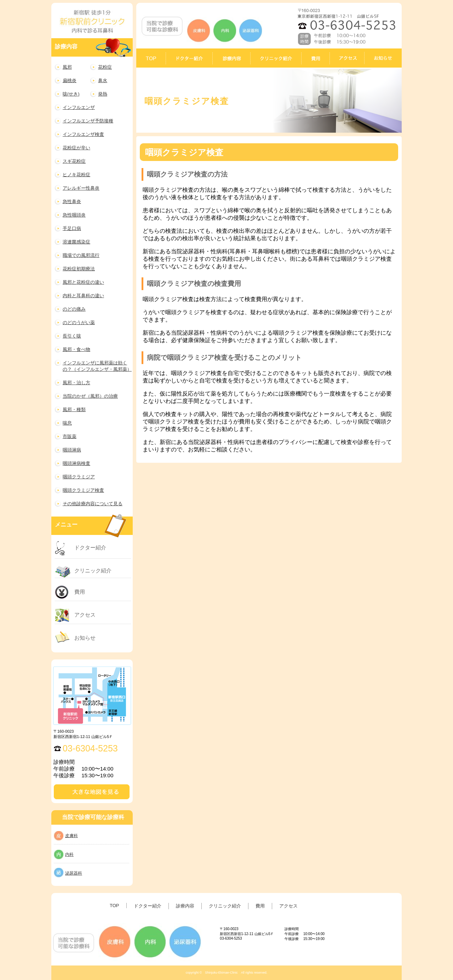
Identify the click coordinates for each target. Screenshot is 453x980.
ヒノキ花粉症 (76, 175)
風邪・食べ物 (76, 349)
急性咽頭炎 (74, 215)
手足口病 (72, 228)
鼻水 (103, 80)
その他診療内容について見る (93, 504)
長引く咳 (72, 336)
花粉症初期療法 (79, 269)
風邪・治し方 (76, 383)
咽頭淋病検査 (76, 463)
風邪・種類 (74, 410)
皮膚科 (71, 836)
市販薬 (70, 436)
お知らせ (85, 638)
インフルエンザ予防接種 (88, 121)
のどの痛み (74, 309)
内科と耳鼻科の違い (83, 296)
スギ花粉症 (74, 161)
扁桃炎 (70, 80)
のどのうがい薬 (79, 322)
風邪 (67, 67)
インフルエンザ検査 (83, 134)
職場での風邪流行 (81, 255)
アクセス (85, 615)
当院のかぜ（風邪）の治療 (90, 396)
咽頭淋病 (72, 450)
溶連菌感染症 (76, 242)
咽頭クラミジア (79, 477)
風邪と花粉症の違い (83, 282)
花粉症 (105, 67)
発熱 (103, 94)
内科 (69, 854)
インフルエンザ (79, 107)
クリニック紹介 (93, 570)
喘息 (67, 423)
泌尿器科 (74, 873)
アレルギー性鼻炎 (81, 188)
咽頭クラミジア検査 (83, 490)
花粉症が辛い (76, 148)
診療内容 (185, 906)
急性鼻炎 (72, 201)
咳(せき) (71, 94)
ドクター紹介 (90, 547)
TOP (114, 906)
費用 (80, 592)
